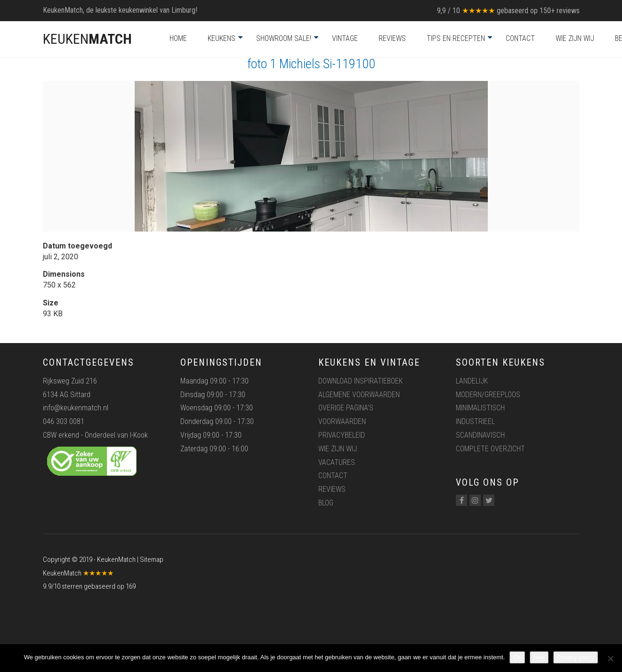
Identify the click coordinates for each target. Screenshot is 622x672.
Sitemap (152, 560)
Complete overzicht (490, 449)
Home (178, 38)
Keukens (222, 38)
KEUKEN (87, 39)
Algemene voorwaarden (359, 395)
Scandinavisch (480, 435)
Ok (517, 657)
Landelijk (472, 381)
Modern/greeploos (488, 395)
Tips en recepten (456, 38)
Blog (326, 503)
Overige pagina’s (346, 408)
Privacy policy (576, 657)
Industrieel (475, 421)
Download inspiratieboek (360, 381)
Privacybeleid (342, 435)
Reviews (392, 38)
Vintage (345, 38)
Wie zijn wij (575, 38)
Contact (520, 38)
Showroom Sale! (284, 38)
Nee (539, 657)
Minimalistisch (480, 408)
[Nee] (610, 658)
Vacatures (337, 462)
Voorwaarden (342, 421)
